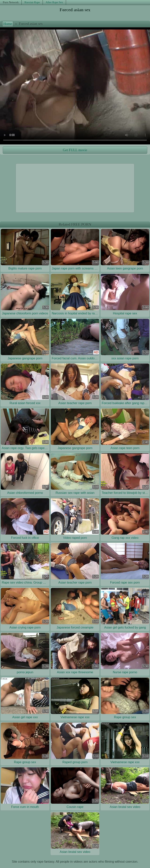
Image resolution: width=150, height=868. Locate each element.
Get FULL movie (75, 150)
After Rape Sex (54, 2)
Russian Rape (32, 2)
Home (8, 24)
